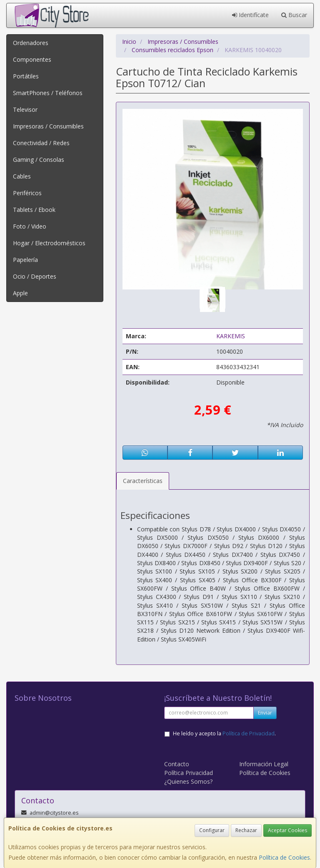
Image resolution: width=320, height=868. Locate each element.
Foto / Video (30, 226)
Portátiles (26, 76)
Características (143, 481)
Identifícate (250, 15)
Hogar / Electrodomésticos (49, 243)
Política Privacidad (189, 773)
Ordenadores (31, 43)
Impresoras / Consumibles (48, 126)
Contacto (177, 764)
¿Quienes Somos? (188, 781)
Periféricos (27, 193)
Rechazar (246, 830)
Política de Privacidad (249, 733)
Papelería (25, 260)
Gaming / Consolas (39, 160)
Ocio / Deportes (35, 276)
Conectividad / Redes (41, 143)
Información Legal (264, 764)
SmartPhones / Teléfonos (48, 93)
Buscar (294, 15)
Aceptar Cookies (287, 830)
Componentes (32, 59)
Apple (20, 293)
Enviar (265, 713)
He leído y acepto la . (224, 733)
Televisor (25, 109)
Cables (22, 176)
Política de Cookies (284, 857)
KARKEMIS (231, 336)
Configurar (212, 830)
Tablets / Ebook (34, 210)
